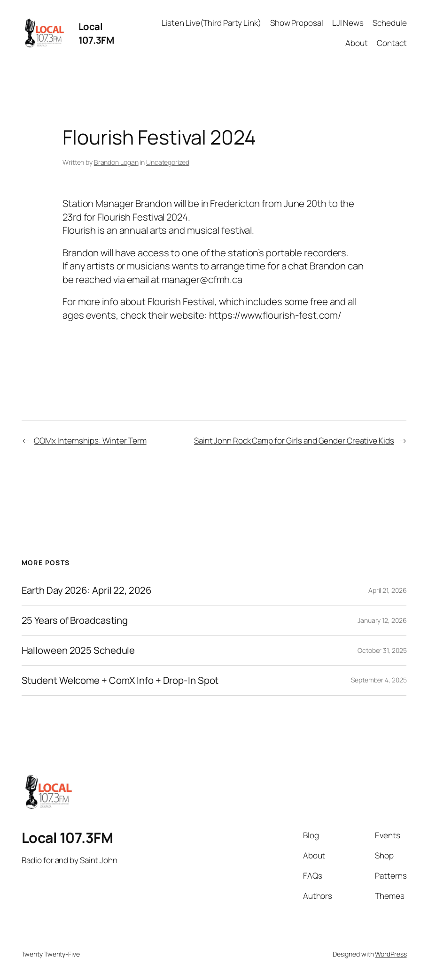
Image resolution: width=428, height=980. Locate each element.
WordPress (391, 954)
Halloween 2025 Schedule (78, 650)
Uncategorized (168, 162)
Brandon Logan (116, 162)
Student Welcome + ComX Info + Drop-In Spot (120, 680)
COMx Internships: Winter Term (90, 440)
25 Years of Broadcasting (75, 620)
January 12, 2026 (382, 620)
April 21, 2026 (388, 590)
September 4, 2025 (379, 680)
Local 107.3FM (96, 33)
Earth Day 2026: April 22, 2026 (87, 590)
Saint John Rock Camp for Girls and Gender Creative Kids (294, 440)
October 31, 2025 (382, 650)
